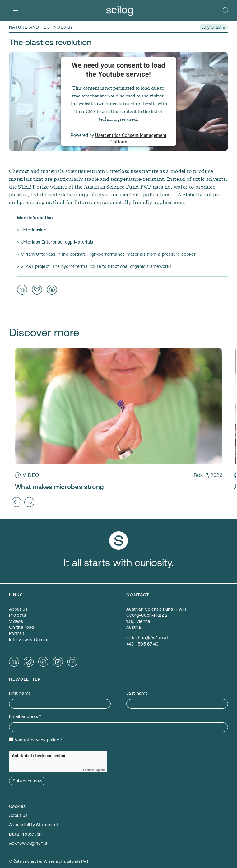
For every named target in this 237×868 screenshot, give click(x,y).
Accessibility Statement (34, 825)
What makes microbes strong (59, 487)
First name (20, 693)
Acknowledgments (28, 843)
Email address (25, 716)
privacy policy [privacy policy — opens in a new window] (45, 740)
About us (18, 815)
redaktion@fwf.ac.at (147, 638)
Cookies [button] (17, 806)
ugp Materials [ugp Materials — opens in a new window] (79, 242)
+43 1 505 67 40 (143, 644)
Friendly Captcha (94, 770)
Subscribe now (28, 781)
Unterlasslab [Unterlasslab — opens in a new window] (34, 230)
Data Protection (26, 834)
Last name (137, 693)
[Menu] (15, 11)
